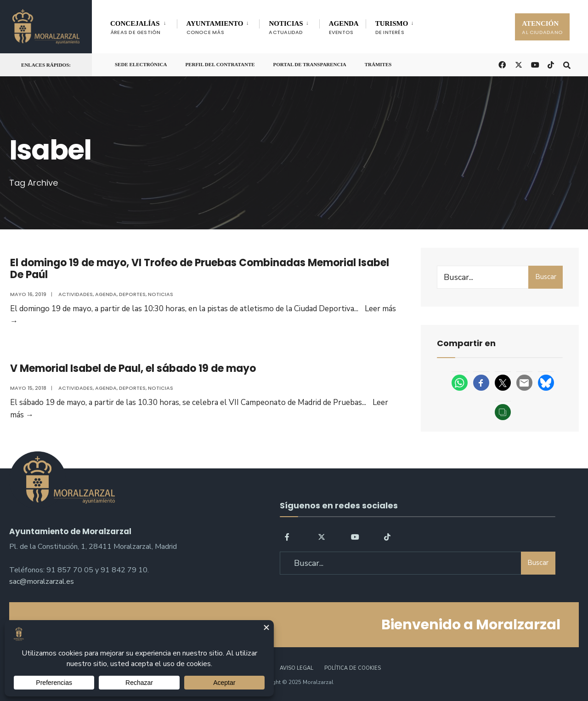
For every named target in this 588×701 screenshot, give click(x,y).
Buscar (546, 277)
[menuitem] (144, 26)
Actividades (75, 294)
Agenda (105, 294)
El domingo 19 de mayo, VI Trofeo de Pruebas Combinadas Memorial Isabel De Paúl (199, 269)
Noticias (160, 294)
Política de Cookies (353, 668)
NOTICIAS (286, 28)
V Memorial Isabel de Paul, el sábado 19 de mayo (132, 370)
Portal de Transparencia (310, 64)
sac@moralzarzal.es (42, 581)
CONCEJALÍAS (136, 28)
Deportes (131, 294)
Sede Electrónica (141, 64)
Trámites (378, 64)
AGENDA (344, 28)
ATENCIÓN (542, 28)
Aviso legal (297, 668)
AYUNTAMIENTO (215, 28)
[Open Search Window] (566, 64)
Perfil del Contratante (220, 64)
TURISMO (392, 28)
